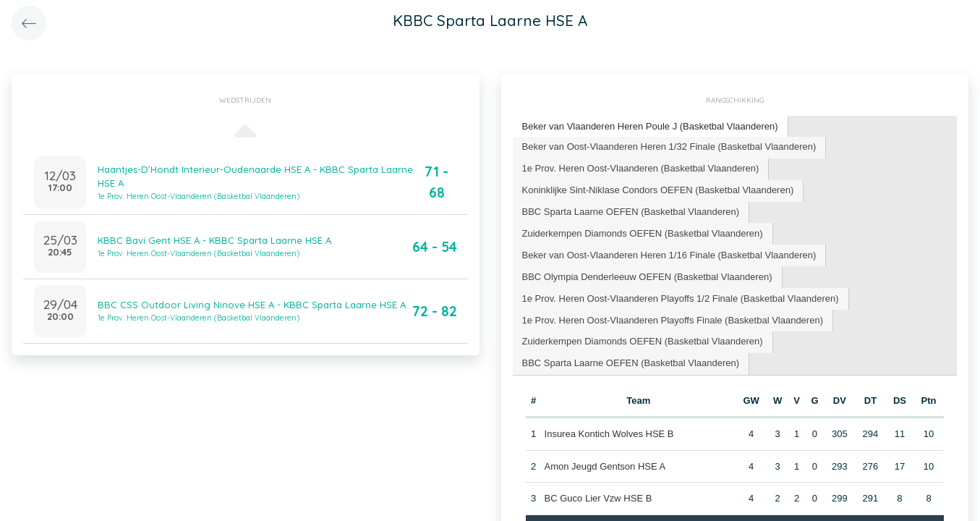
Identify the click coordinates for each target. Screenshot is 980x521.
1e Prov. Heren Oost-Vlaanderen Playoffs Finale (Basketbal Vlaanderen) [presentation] (673, 320)
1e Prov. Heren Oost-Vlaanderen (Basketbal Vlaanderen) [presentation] (641, 168)
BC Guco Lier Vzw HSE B (598, 498)
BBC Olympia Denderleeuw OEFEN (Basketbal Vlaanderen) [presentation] (647, 277)
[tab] (651, 127)
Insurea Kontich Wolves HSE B (609, 434)
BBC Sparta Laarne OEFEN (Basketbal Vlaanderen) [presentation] (631, 212)
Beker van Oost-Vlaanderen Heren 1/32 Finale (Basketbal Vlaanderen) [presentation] (669, 147)
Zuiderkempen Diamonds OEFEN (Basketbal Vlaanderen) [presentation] (643, 233)
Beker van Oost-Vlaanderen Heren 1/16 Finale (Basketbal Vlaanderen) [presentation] (669, 255)
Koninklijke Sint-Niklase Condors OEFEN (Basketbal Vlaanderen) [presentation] (658, 190)
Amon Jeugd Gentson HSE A (605, 466)
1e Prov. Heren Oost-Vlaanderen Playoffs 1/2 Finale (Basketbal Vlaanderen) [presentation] (681, 298)
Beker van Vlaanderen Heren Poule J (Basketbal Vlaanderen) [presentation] (650, 126)
